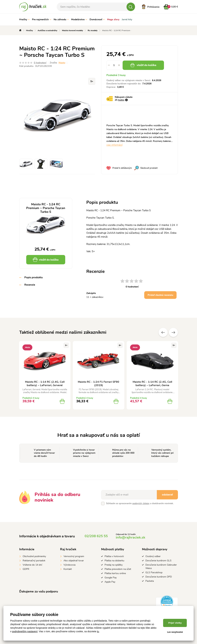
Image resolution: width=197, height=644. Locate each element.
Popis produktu (34, 277)
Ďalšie (173, 332)
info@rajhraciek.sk (131, 537)
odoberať (167, 495)
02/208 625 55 (96, 536)
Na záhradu (61, 19)
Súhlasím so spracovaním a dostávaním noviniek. (140, 503)
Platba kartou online (115, 573)
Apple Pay (110, 582)
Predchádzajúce (163, 332)
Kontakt (68, 569)
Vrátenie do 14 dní (32, 565)
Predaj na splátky (114, 565)
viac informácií (114, 145)
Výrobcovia (69, 565)
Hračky (24, 19)
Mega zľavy (113, 19)
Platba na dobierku (114, 561)
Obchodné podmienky (34, 556)
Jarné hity (127, 19)
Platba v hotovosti (114, 556)
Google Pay (111, 578)
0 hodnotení (40, 63)
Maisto (62, 63)
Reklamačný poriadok (34, 561)
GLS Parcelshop (154, 572)
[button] (119, 65)
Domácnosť (97, 19)
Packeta (150, 581)
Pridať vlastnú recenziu (160, 295)
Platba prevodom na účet (118, 569)
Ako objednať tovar (74, 561)
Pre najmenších (42, 19)
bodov (121, 100)
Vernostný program (74, 556)
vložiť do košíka (143, 65)
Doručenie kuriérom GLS (158, 561)
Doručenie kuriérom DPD (159, 577)
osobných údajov (141, 503)
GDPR (26, 569)
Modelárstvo (79, 19)
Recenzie (30, 285)
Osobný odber (153, 556)
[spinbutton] (114, 65)
